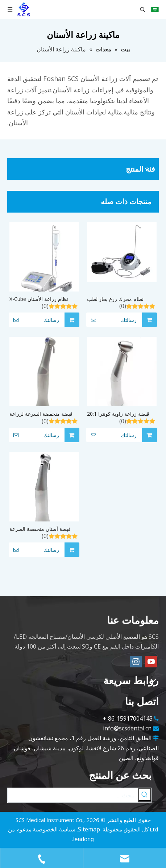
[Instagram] (136, 662)
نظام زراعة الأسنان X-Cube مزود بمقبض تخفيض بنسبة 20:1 (43, 299)
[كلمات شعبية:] (145, 794)
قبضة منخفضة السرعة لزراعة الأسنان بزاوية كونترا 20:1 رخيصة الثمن (41, 414)
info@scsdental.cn (127, 728)
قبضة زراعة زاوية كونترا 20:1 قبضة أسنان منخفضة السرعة (118, 414)
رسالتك (34, 320)
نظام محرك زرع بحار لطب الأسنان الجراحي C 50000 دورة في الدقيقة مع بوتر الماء (120, 299)
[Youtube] (151, 662)
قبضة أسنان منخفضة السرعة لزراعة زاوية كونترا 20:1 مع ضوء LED (44, 529)
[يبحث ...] (73, 795)
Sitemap (89, 829)
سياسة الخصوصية (54, 829)
